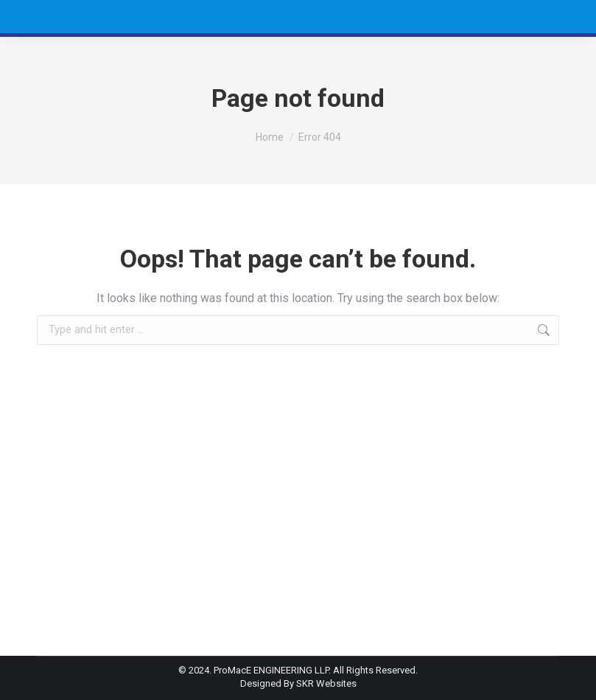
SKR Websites (326, 683)
